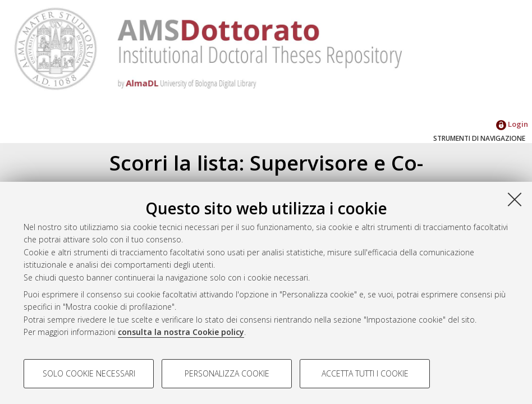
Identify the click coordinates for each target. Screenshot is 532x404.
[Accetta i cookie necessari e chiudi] (515, 199)
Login (512, 124)
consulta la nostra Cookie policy (181, 332)
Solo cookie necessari (89, 373)
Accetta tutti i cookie (365, 373)
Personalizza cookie (227, 373)
